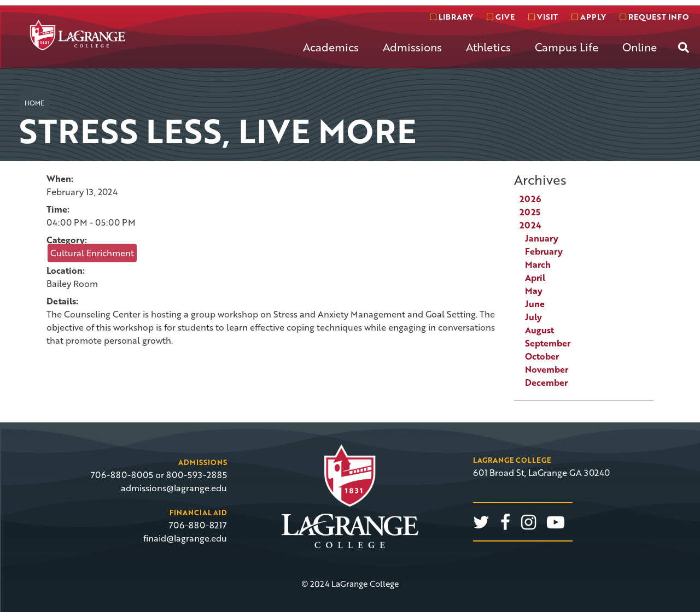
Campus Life (567, 47)
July (533, 317)
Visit (543, 17)
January (542, 238)
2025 (530, 212)
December (546, 382)
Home (34, 103)
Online (640, 47)
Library (451, 17)
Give (501, 17)
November (547, 369)
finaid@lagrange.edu (185, 538)
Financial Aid (198, 513)
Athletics (488, 47)
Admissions (412, 47)
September (548, 343)
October (542, 356)
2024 (530, 225)
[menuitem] (331, 56)
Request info (654, 17)
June (535, 304)
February (544, 251)
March (538, 264)
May (534, 291)
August (539, 330)
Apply (589, 17)
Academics (331, 47)
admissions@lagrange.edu (174, 488)
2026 (530, 199)
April (535, 278)
